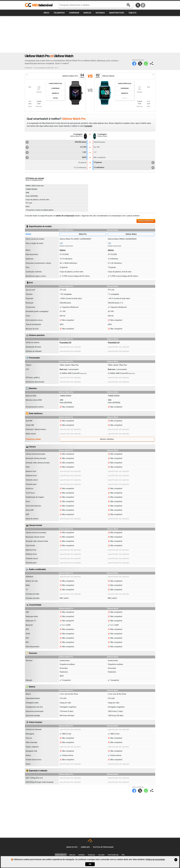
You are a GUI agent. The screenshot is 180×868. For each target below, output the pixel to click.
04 (82, 76)
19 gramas (124, 163)
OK (90, 864)
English (72, 855)
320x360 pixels (56, 142)
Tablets (132, 13)
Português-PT (61, 855)
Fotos (55, 98)
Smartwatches (117, 13)
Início (46, 13)
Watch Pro (83, 234)
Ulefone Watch (131, 234)
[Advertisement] (90, 34)
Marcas (87, 13)
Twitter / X (138, 5)
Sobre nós (85, 847)
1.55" (56, 152)
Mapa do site (72, 847)
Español (82, 855)
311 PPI (56, 147)
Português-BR (113, 855)
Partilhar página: (152, 64)
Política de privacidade (103, 847)
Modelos (55, 93)
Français (91, 855)
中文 (123, 855)
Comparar (74, 13)
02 (98, 76)
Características (55, 83)
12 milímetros (124, 168)
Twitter (140, 64)
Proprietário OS (65, 343)
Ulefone (63, 250)
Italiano (101, 855)
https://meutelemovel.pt (39, 5)
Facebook (143, 5)
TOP (90, 842)
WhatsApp (146, 64)
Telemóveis (59, 13)
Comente (88, 126)
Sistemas (100, 13)
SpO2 (56, 158)
